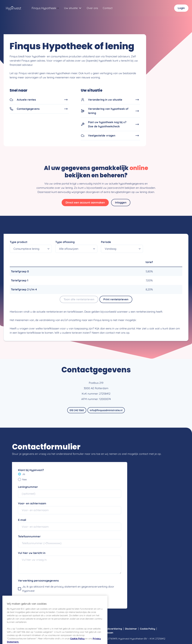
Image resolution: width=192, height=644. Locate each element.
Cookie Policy (148, 629)
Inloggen (121, 202)
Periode (106, 242)
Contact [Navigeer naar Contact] (108, 8)
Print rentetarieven (116, 299)
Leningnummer (28, 487)
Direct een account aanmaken (85, 202)
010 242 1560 (77, 410)
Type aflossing (65, 242)
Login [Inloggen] (181, 8)
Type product (19, 242)
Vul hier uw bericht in (32, 553)
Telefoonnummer (29, 536)
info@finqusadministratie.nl (106, 410)
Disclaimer (131, 629)
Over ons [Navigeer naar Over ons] (92, 8)
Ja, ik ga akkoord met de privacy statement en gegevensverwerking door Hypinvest (66, 589)
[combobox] (44, 8)
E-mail (22, 520)
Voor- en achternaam (32, 503)
